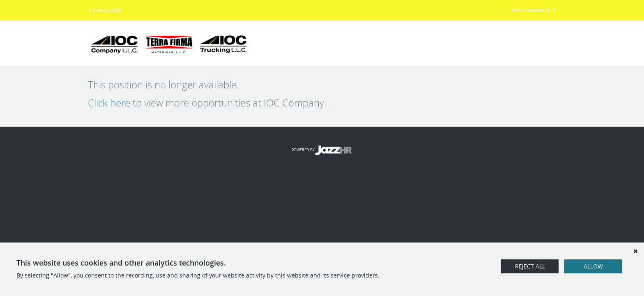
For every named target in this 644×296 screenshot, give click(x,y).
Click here (109, 103)
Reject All (530, 266)
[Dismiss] (635, 251)
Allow (593, 266)
